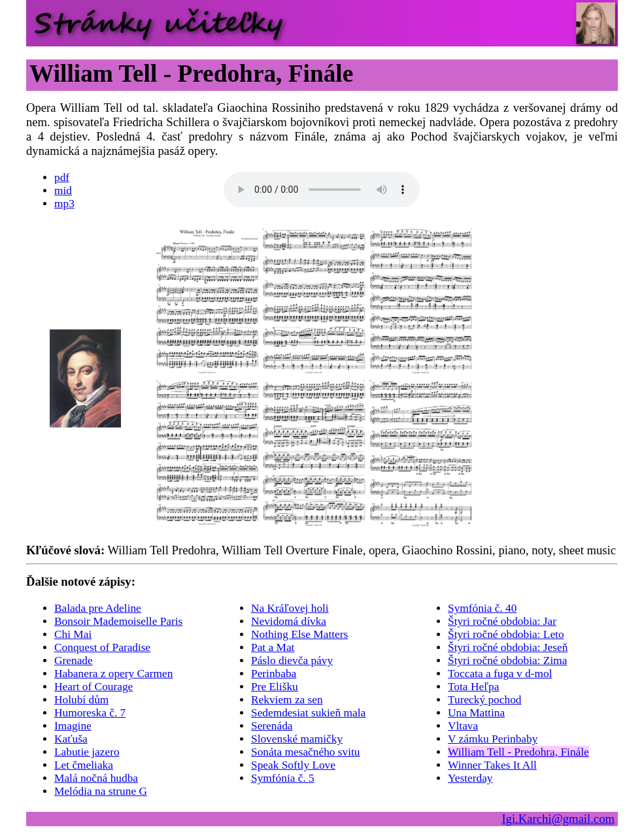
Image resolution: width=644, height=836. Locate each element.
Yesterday (470, 778)
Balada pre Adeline (98, 608)
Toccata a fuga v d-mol (500, 674)
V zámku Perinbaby (493, 739)
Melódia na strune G (101, 791)
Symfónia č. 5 (283, 778)
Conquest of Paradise (102, 647)
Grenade (74, 660)
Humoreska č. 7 (90, 713)
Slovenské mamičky (297, 739)
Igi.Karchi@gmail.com (558, 819)
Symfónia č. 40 (482, 608)
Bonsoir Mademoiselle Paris (118, 621)
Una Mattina (476, 713)
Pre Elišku (275, 687)
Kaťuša (71, 739)
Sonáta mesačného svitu (306, 752)
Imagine (73, 726)
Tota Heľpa (473, 687)
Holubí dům (81, 700)
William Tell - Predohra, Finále (518, 752)
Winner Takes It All (492, 765)
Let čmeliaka (84, 765)
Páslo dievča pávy (292, 660)
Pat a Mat (273, 647)
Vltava (463, 726)
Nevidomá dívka (289, 621)
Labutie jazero (87, 752)
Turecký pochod (484, 700)
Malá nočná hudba (96, 778)
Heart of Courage (93, 687)
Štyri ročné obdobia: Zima (507, 660)
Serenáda (272, 726)
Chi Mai (73, 634)
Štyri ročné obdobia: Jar (502, 621)
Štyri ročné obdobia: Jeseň (508, 647)
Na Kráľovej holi (290, 608)
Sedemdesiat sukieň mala (308, 713)
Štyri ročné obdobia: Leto (506, 634)
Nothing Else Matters (299, 634)
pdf (62, 177)
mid (63, 191)
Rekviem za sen (287, 700)
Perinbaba (274, 674)
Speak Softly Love (293, 765)
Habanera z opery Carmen (113, 674)
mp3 (64, 204)
